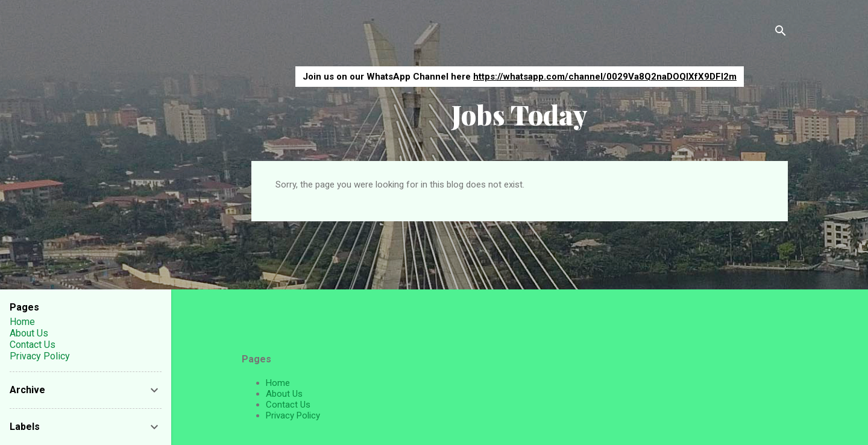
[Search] (781, 33)
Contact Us (288, 405)
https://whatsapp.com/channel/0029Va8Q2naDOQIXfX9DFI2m (605, 77)
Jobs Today (520, 114)
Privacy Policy (293, 415)
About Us (284, 394)
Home (278, 383)
